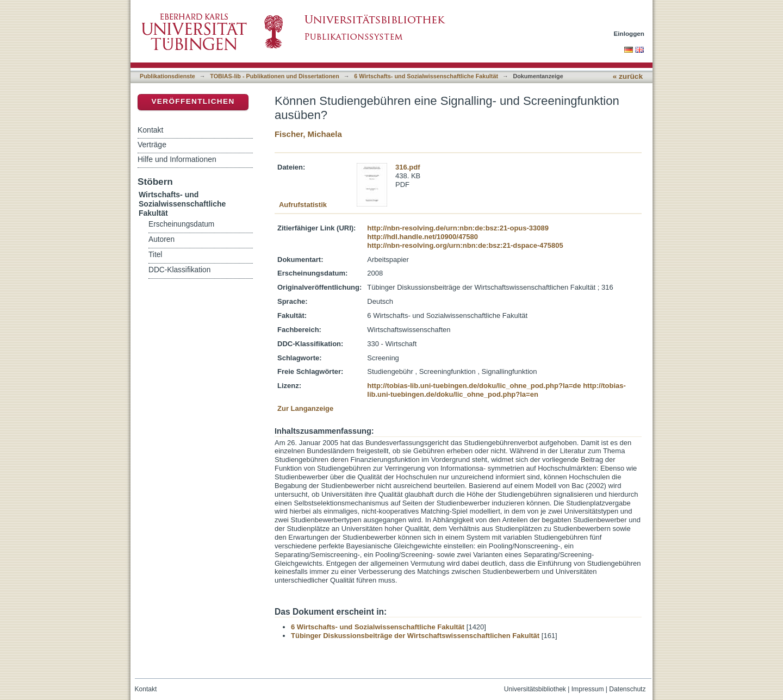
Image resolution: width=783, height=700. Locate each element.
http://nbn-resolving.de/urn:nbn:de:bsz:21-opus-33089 (458, 228)
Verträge (152, 145)
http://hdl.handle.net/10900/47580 (422, 237)
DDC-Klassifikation (179, 270)
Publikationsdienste (167, 76)
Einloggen (629, 33)
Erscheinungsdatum (181, 224)
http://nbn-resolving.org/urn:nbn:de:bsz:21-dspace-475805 (465, 245)
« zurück (628, 76)
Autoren (161, 239)
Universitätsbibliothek (535, 689)
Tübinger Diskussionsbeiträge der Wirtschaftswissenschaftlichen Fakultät (415, 636)
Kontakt (150, 130)
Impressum (588, 689)
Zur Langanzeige (305, 408)
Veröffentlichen (193, 101)
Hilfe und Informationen (177, 159)
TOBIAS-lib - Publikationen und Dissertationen (275, 76)
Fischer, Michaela (308, 134)
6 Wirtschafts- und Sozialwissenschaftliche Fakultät (426, 76)
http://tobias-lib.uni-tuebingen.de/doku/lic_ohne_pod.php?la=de (474, 386)
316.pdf (408, 167)
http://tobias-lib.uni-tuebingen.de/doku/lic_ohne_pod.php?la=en (496, 390)
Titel (155, 255)
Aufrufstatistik (303, 205)
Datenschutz (627, 689)
